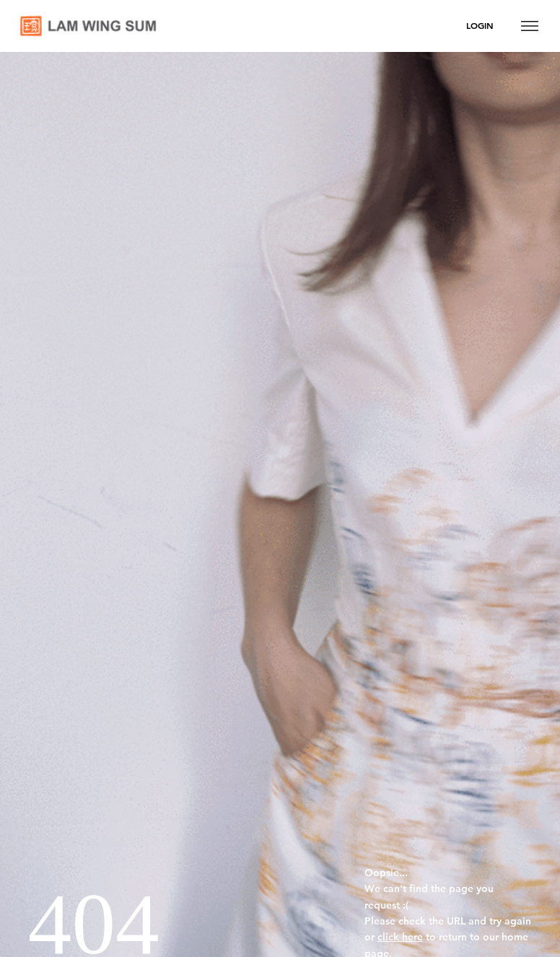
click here (400, 937)
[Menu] (530, 26)
